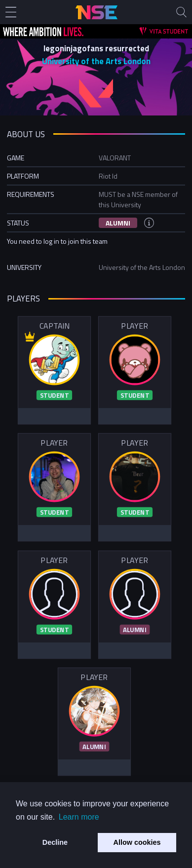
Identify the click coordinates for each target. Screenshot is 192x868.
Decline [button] (55, 842)
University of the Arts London (96, 61)
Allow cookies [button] (137, 842)
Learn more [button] (79, 817)
